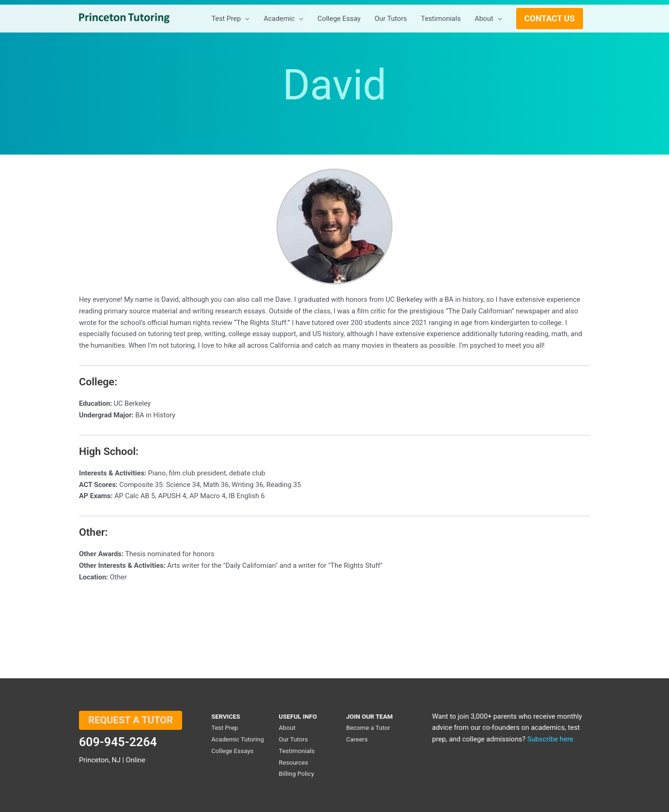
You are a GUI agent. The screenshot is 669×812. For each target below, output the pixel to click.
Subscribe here (550, 739)
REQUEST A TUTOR (131, 720)
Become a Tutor (368, 728)
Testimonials (297, 751)
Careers (357, 739)
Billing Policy (296, 773)
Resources (293, 762)
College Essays (233, 751)
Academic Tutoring (238, 739)
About (287, 728)
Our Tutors (293, 739)
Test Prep (225, 728)
